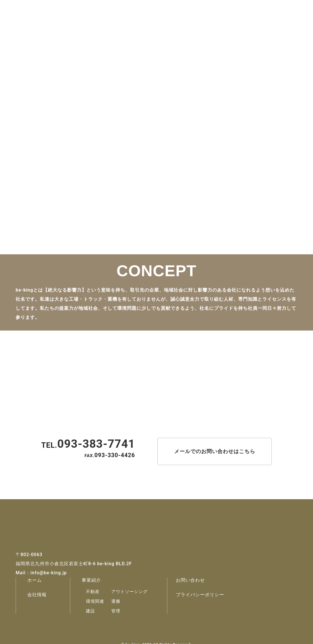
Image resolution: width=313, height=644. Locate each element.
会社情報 (37, 595)
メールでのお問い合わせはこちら (215, 451)
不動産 (93, 592)
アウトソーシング (129, 592)
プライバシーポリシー (200, 595)
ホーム (35, 580)
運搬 (116, 601)
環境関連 (95, 601)
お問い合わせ (190, 580)
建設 (90, 611)
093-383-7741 (96, 444)
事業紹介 (91, 580)
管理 (116, 611)
